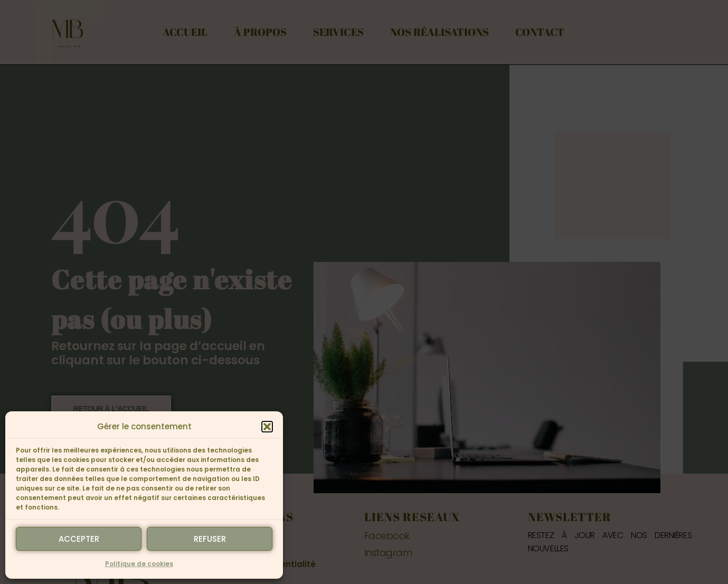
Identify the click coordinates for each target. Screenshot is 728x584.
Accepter (79, 539)
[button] (267, 427)
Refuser (210, 539)
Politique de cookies (139, 564)
